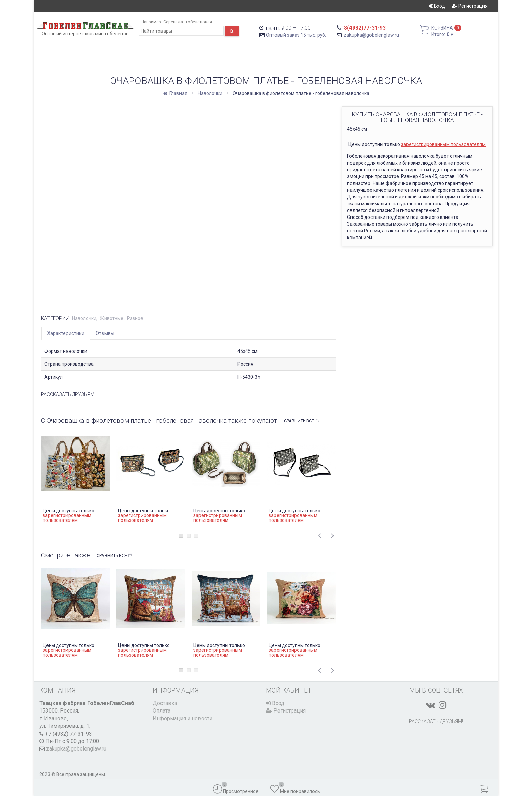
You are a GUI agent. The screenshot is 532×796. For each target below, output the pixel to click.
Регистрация (470, 6)
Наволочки (210, 93)
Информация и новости (183, 718)
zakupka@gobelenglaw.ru (371, 35)
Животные (112, 318)
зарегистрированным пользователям (443, 144)
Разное (135, 318)
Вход (437, 6)
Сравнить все (302, 421)
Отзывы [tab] (105, 333)
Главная (176, 93)
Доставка (165, 703)
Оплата (161, 711)
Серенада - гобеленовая (188, 22)
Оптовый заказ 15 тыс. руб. (296, 35)
